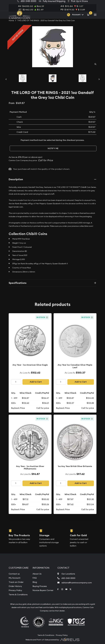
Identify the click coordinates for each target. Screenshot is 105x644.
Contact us (14, 574)
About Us (37, 574)
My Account (15, 578)
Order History (15, 586)
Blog (35, 582)
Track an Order (16, 582)
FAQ (35, 578)
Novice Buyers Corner (43, 590)
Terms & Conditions (18, 594)
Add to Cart (36, 382)
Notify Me (53, 148)
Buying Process (40, 586)
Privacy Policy (15, 590)
